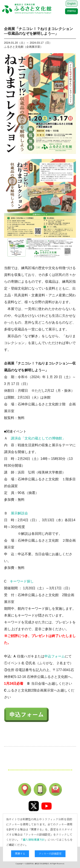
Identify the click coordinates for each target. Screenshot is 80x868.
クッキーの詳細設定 (50, 853)
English (72, 4)
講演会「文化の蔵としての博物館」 (38, 438)
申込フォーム (55, 656)
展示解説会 (19, 513)
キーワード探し (22, 581)
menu (71, 11)
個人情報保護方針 (34, 840)
